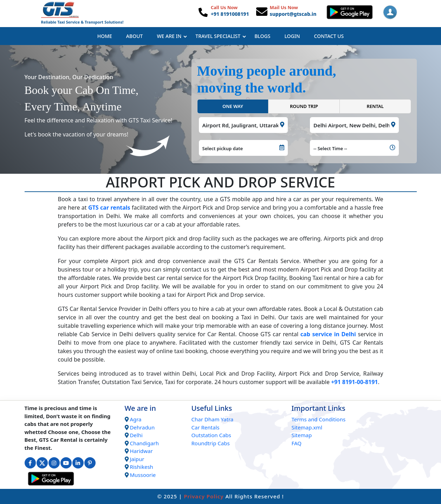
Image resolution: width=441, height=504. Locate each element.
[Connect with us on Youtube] (66, 463)
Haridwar (141, 451)
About (135, 36)
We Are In (172, 36)
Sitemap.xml (307, 427)
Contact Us (329, 36)
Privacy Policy (204, 496)
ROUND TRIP (304, 106)
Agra (135, 419)
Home (105, 36)
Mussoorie (143, 475)
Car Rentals (206, 427)
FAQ (297, 443)
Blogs (262, 36)
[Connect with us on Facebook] (30, 463)
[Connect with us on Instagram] (54, 463)
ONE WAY (233, 106)
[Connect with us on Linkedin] (78, 463)
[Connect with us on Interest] (90, 463)
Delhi (136, 435)
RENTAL (375, 106)
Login (292, 36)
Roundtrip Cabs (211, 443)
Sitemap (302, 435)
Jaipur (137, 459)
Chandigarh (144, 443)
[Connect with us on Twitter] (42, 463)
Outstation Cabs (211, 435)
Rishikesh (141, 467)
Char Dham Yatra (213, 419)
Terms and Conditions (319, 419)
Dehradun (142, 427)
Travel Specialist (221, 36)
